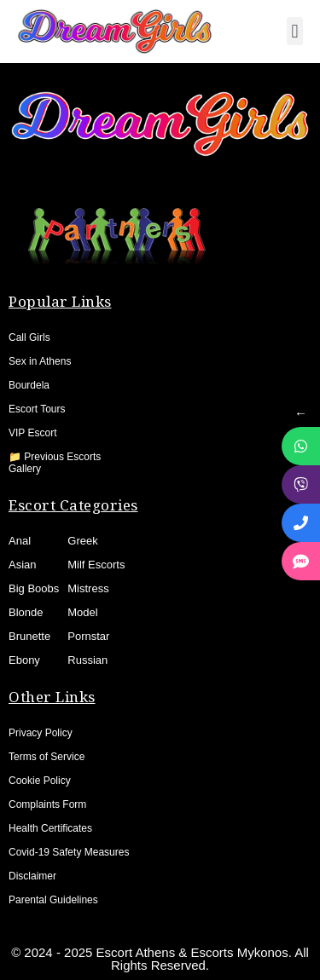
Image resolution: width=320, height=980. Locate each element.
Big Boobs (34, 588)
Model (82, 612)
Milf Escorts (96, 565)
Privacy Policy (41, 733)
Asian (23, 565)
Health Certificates (50, 828)
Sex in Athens (40, 361)
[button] (295, 31)
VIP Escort (32, 433)
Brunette (29, 636)
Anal (20, 541)
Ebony (24, 660)
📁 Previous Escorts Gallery (55, 463)
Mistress (88, 588)
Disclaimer (32, 876)
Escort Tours (37, 409)
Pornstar (88, 636)
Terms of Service (47, 757)
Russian (87, 660)
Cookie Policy (40, 781)
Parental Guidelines (53, 900)
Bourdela (29, 385)
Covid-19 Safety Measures (69, 852)
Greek (82, 541)
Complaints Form (47, 804)
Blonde (26, 612)
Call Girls (29, 337)
